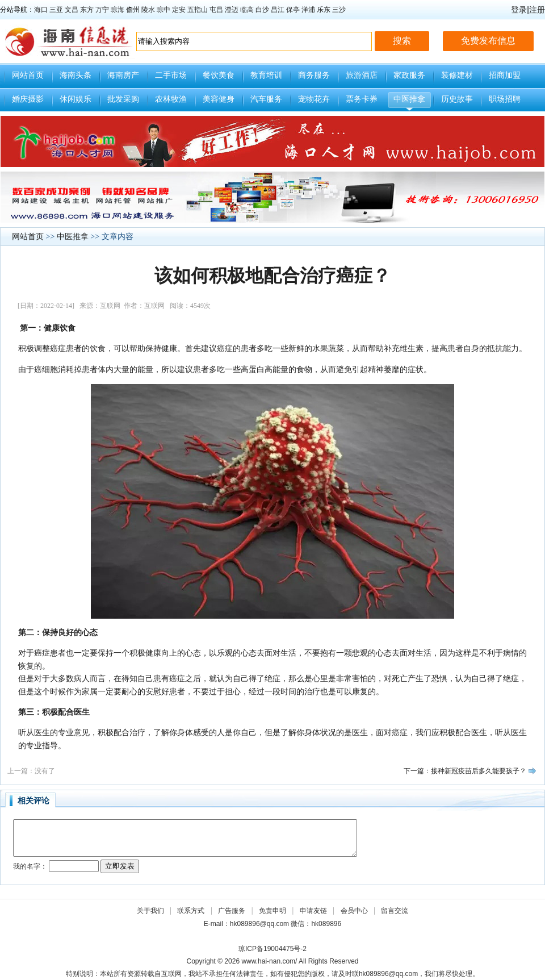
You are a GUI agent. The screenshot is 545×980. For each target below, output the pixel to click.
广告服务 (232, 911)
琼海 (118, 10)
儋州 (133, 10)
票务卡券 (362, 99)
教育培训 (266, 75)
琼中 (163, 10)
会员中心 (354, 911)
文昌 (72, 10)
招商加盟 (505, 75)
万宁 (102, 10)
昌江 (278, 10)
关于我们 (150, 911)
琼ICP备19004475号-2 (272, 949)
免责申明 (272, 911)
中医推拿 (409, 99)
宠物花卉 (314, 99)
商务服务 (314, 75)
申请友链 (313, 911)
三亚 (56, 10)
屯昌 (216, 10)
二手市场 (171, 75)
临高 (247, 10)
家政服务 (409, 75)
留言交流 (395, 911)
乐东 (324, 10)
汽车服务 (266, 99)
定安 (179, 10)
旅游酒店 (362, 75)
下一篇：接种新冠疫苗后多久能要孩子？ (465, 771)
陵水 (148, 10)
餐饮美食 (219, 75)
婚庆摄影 (28, 99)
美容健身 (219, 99)
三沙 (339, 10)
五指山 (198, 10)
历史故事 (457, 99)
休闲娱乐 (76, 99)
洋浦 (308, 10)
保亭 (293, 10)
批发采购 (123, 99)
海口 (41, 10)
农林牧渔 (171, 99)
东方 (87, 10)
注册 (537, 10)
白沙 (262, 10)
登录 (519, 10)
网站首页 (28, 75)
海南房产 (123, 75)
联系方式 (191, 911)
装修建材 (457, 75)
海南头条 (76, 75)
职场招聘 (505, 99)
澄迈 (232, 10)
